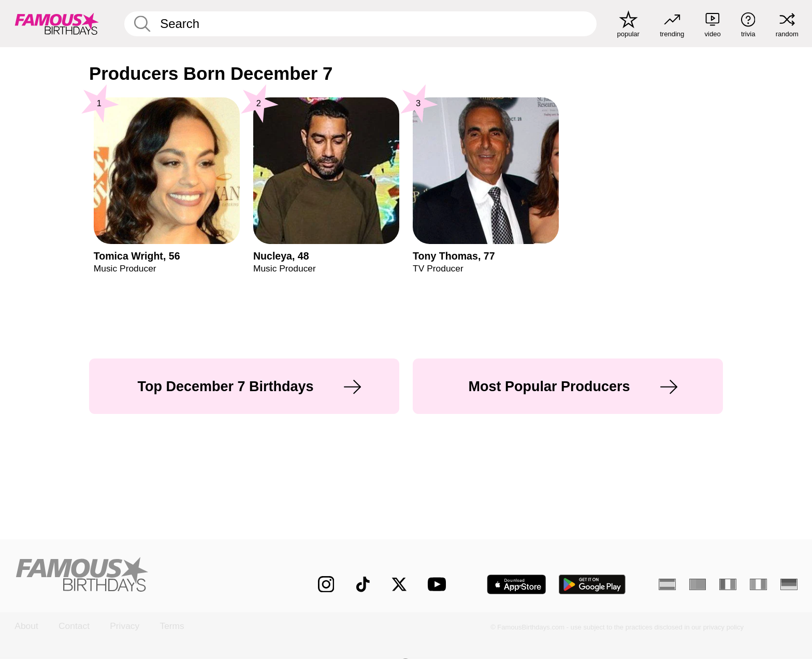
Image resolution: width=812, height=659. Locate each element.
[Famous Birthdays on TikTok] (363, 584)
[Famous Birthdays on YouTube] (439, 584)
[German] (789, 584)
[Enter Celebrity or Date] (361, 24)
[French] (728, 584)
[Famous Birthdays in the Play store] (592, 584)
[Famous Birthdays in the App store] (517, 584)
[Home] (143, 575)
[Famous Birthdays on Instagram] (326, 584)
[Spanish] (667, 584)
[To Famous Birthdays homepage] (57, 24)
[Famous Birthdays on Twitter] (399, 584)
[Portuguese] (698, 584)
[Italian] (758, 584)
